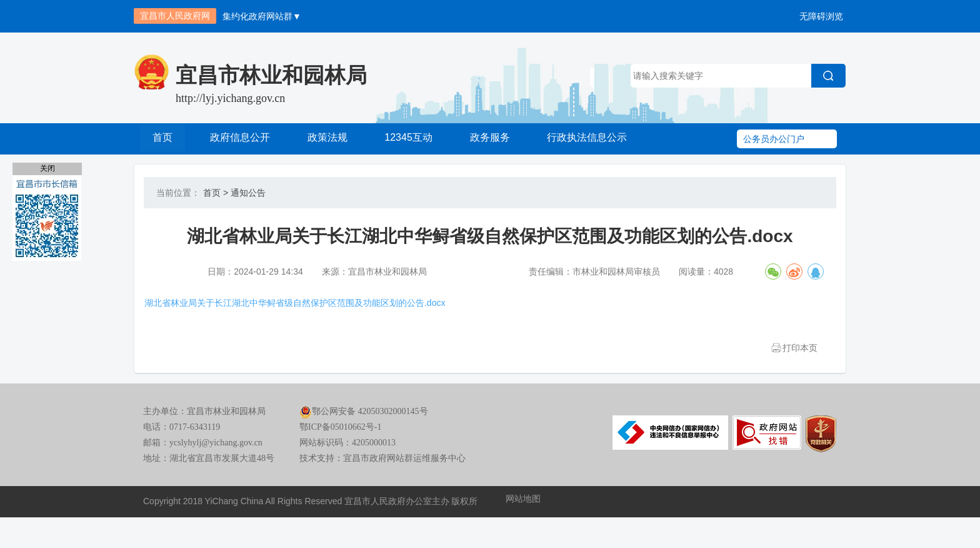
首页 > (216, 193)
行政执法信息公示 (587, 139)
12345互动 (408, 139)
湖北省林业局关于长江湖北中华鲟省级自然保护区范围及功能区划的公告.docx (319, 315)
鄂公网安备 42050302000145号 (364, 448)
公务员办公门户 (774, 139)
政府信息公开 (240, 139)
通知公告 (248, 193)
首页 (164, 139)
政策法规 (327, 139)
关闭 (47, 168)
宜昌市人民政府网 (175, 16)
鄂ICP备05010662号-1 (340, 464)
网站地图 (523, 535)
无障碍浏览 (821, 16)
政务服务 (489, 139)
